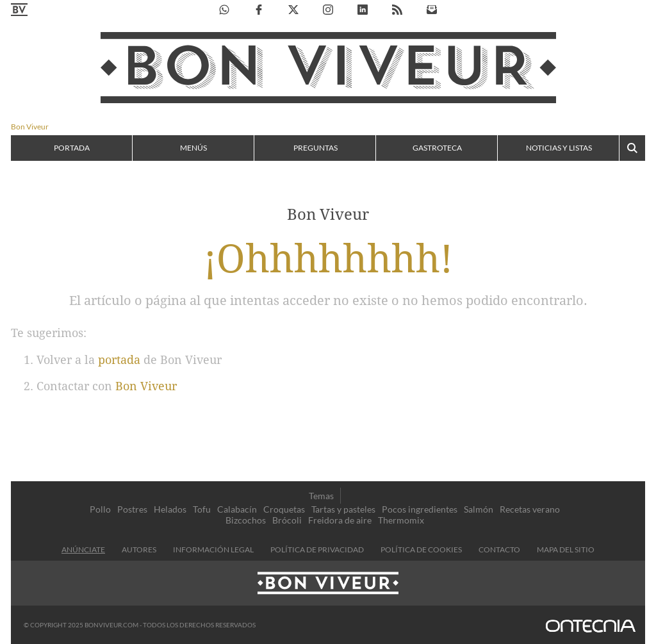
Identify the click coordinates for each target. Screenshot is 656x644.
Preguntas (316, 148)
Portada (72, 148)
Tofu (202, 509)
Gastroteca (437, 148)
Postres (132, 509)
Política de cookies (421, 549)
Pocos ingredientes (420, 509)
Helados (170, 509)
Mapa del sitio (566, 549)
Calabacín (237, 509)
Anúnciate (83, 549)
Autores (139, 549)
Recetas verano (530, 509)
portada (119, 360)
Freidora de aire (340, 520)
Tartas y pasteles (343, 509)
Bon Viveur (146, 386)
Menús (193, 148)
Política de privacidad (317, 549)
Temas (321, 496)
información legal (213, 549)
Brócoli (287, 520)
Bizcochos (246, 520)
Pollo (100, 509)
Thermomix (401, 520)
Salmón (479, 509)
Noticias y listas (559, 148)
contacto (499, 549)
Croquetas (284, 509)
